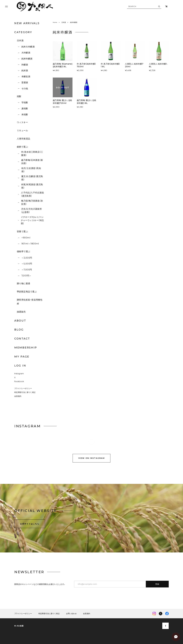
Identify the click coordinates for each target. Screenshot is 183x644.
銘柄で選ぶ (22, 147)
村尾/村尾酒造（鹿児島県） (32, 186)
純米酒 (25, 70)
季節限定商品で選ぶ (27, 292)
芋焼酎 (25, 102)
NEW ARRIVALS (27, 23)
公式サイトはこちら (30, 524)
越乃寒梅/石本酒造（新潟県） (32, 162)
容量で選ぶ (22, 231)
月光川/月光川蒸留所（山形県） (32, 211)
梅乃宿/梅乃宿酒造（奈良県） (32, 202)
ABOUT (20, 321)
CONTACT (22, 339)
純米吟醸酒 (27, 59)
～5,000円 (27, 264)
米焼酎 (25, 114)
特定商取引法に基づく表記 (25, 393)
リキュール (22, 130)
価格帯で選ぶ (24, 251)
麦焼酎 (25, 108)
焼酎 (19, 96)
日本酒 (20, 40)
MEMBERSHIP (26, 348)
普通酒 (25, 82)
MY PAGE (22, 357)
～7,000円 (27, 270)
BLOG (19, 330)
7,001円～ (26, 276)
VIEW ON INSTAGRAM (91, 459)
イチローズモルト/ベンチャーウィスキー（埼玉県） (32, 220)
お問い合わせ (71, 614)
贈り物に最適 (24, 283)
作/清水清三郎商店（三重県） (32, 154)
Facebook (19, 382)
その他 (25, 88)
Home (55, 22)
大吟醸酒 (26, 53)
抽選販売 (21, 312)
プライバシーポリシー (23, 389)
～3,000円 (27, 258)
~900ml (26, 238)
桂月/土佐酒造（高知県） (31, 170)
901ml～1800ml (30, 244)
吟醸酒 (25, 65)
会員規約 (18, 397)
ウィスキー (22, 122)
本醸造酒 (26, 76)
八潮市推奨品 (24, 139)
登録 (157, 585)
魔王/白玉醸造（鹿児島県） (32, 178)
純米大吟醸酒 (28, 47)
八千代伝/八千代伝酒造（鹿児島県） (32, 194)
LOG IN (20, 366)
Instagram (19, 374)
